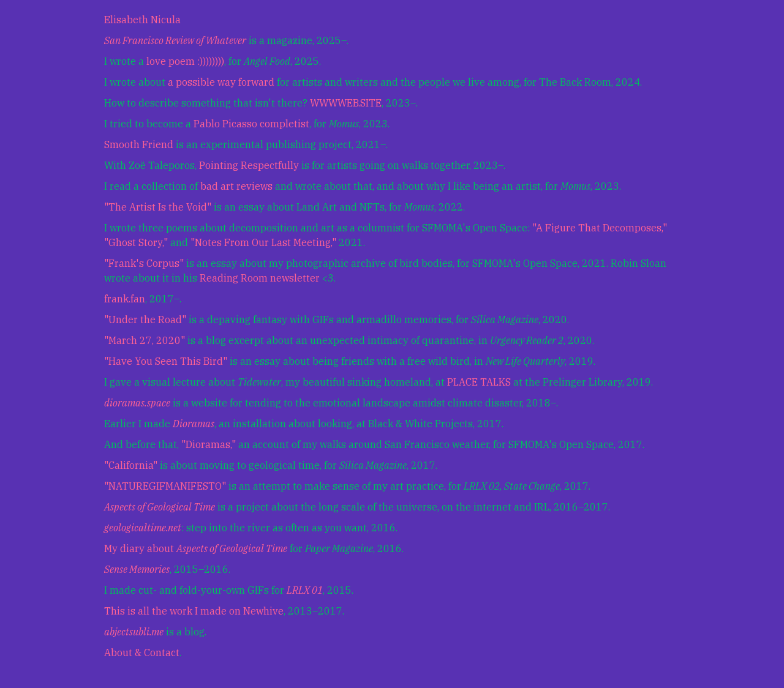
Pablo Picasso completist (251, 124)
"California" (131, 465)
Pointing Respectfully (249, 165)
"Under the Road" (145, 320)
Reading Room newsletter (260, 278)
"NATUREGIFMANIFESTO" (165, 486)
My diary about (196, 548)
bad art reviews (236, 186)
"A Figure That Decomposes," (600, 228)
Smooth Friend (139, 144)
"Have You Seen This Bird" (166, 361)
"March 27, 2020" (145, 340)
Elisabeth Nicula (142, 20)
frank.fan (125, 299)
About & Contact (142, 652)
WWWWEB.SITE (346, 103)
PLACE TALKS (479, 382)
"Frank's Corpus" (144, 263)
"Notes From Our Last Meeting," (263, 242)
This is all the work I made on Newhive (194, 611)
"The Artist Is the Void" (158, 207)
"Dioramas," (209, 444)
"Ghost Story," (136, 242)
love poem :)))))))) (185, 61)
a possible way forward (221, 82)
